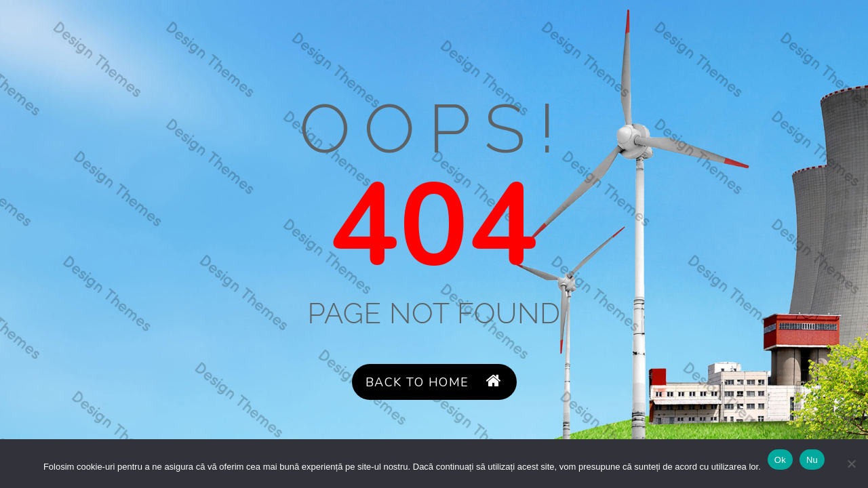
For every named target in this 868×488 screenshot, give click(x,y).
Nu (812, 460)
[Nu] (851, 464)
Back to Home (434, 382)
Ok (780, 460)
